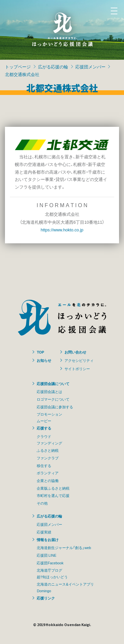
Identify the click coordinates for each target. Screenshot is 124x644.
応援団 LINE (46, 555)
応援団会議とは (49, 391)
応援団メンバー (90, 67)
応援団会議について (53, 383)
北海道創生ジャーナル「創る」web (64, 547)
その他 (42, 503)
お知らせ (44, 360)
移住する (44, 465)
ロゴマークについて (53, 399)
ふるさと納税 (48, 450)
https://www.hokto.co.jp (62, 230)
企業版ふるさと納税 (53, 488)
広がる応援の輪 (53, 67)
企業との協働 (48, 480)
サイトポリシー (77, 368)
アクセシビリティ (79, 360)
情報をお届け (48, 539)
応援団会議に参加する (55, 407)
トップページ (18, 67)
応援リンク (46, 598)
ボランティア (48, 473)
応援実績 (44, 532)
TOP (40, 352)
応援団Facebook (50, 563)
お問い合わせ (75, 352)
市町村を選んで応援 (53, 495)
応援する (44, 428)
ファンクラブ (48, 458)
